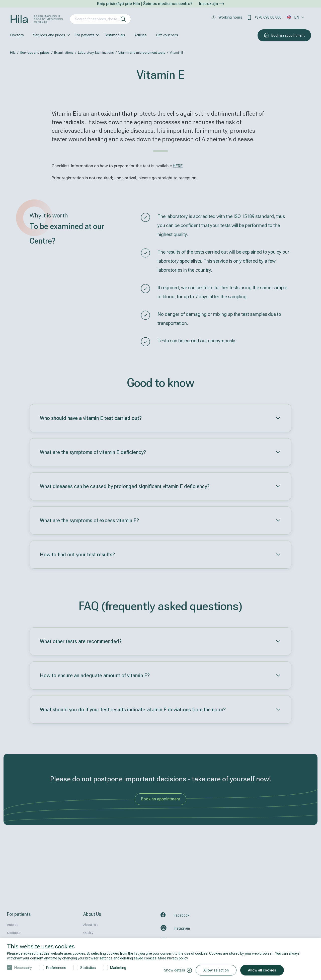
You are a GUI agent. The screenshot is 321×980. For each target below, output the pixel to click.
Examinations (64, 53)
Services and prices (49, 35)
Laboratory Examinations (96, 53)
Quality (88, 933)
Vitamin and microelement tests (142, 53)
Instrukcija (212, 4)
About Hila (91, 925)
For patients (85, 35)
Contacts (14, 933)
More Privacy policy (173, 958)
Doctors (17, 35)
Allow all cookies (262, 970)
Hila (13, 53)
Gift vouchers (167, 35)
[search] (123, 19)
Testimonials (114, 35)
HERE (178, 166)
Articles (141, 35)
